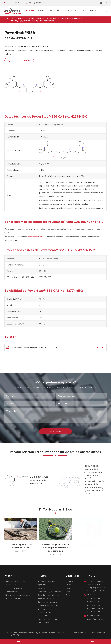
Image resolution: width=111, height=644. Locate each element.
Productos (30, 11)
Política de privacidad (99, 633)
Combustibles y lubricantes (49, 605)
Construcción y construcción (49, 591)
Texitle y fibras (44, 616)
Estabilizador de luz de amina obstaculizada (64, 18)
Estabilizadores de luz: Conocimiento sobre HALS (90, 544)
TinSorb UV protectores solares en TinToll (21, 544)
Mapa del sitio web (80, 633)
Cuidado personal (45, 612)
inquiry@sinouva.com (37, 3)
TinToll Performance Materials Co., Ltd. (27, 633)
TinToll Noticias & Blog (55, 510)
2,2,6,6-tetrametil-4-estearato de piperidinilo (40, 478)
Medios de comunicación (74, 11)
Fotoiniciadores (11, 591)
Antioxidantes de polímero (15, 581)
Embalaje (41, 609)
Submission (55, 430)
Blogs (68, 595)
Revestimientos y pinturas (48, 595)
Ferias (68, 591)
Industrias (54, 11)
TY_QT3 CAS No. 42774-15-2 (19, 60)
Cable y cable (43, 623)
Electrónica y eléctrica (47, 598)
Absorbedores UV (12, 584)
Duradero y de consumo (48, 602)
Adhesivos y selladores (47, 581)
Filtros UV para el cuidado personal (19, 595)
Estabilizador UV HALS (36, 238)
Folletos (69, 584)
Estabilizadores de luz (35, 18)
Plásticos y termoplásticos (49, 619)
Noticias (69, 588)
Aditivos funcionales (12, 598)
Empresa (42, 11)
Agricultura (42, 584)
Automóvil (42, 588)
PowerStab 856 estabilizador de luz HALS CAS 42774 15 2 (33, 348)
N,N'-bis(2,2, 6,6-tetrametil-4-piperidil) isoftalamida (32, 21)
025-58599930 (14, 3)
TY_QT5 (91, 576)
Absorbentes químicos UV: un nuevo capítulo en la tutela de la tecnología (55, 546)
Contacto (93, 11)
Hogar (11, 18)
